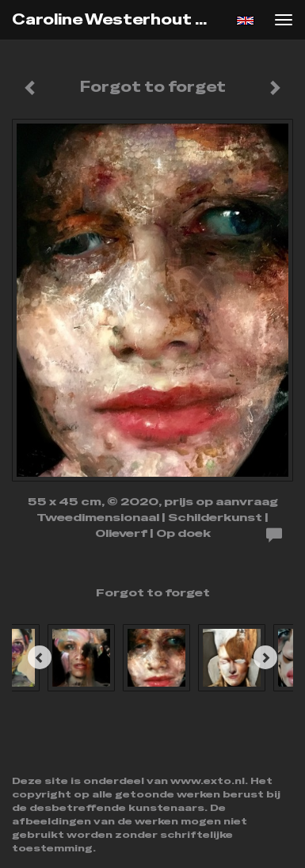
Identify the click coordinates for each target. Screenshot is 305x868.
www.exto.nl (208, 781)
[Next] (265, 657)
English (245, 21)
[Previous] (40, 657)
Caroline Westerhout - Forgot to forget (116, 19)
